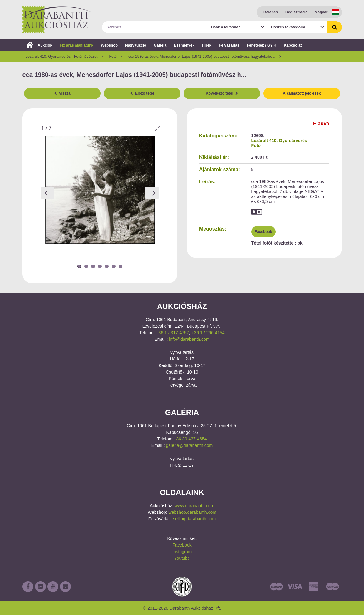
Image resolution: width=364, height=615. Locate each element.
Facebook (263, 232)
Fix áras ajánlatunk (76, 45)
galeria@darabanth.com (189, 445)
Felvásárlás (229, 45)
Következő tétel (222, 93)
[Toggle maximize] (157, 128)
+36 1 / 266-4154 (208, 333)
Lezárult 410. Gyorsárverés (279, 141)
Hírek (207, 45)
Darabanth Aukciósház (57, 20)
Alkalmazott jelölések (302, 93)
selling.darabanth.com (194, 519)
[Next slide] (152, 193)
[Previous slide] (48, 193)
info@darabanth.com (189, 339)
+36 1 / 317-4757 (172, 333)
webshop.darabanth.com (192, 512)
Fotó (256, 146)
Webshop (109, 45)
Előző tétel (142, 93)
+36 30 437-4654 (190, 439)
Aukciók (39, 45)
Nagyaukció (136, 45)
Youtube (182, 558)
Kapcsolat (293, 45)
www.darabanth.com (194, 506)
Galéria (160, 45)
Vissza (62, 93)
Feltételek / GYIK (262, 45)
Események (184, 45)
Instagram (182, 552)
